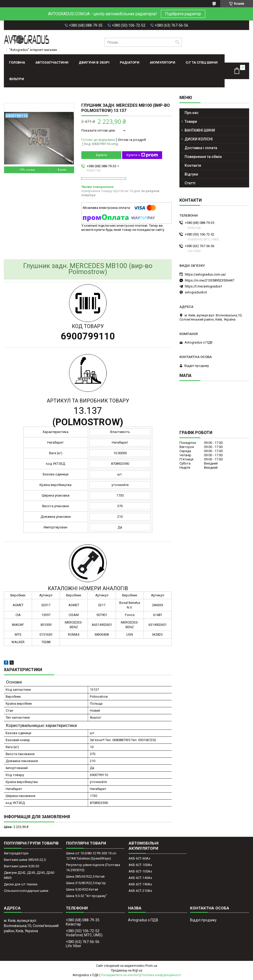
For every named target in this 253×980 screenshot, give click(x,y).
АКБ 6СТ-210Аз (140, 891)
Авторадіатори (16, 853)
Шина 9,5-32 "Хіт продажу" (86, 896)
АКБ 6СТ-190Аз (140, 884)
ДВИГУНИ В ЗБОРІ (94, 62)
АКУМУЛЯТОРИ (163, 62)
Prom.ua (151, 966)
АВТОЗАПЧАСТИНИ (52, 62)
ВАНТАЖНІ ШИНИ (200, 130)
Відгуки (191, 174)
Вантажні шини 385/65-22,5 (25, 860)
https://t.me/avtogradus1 (204, 286)
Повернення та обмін (203, 157)
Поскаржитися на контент (120, 975)
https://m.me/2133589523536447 (209, 280)
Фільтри (17, 79)
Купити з (142, 155)
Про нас (192, 113)
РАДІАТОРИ (130, 62)
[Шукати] (177, 42)
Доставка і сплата (201, 148)
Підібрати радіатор (183, 14)
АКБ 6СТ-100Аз (140, 865)
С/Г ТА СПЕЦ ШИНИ (202, 62)
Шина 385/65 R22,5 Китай (85, 876)
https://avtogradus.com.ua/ (205, 274)
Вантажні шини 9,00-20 (21, 866)
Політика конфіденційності (161, 975)
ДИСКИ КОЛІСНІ (199, 139)
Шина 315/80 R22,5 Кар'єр (86, 883)
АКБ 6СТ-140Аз (140, 878)
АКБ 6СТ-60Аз (139, 858)
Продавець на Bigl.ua (127, 970)
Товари (191, 121)
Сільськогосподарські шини (26, 891)
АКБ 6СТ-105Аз (140, 871)
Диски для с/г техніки (21, 884)
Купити (101, 155)
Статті (190, 183)
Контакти (193, 165)
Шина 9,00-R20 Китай (82, 889)
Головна (17, 62)
